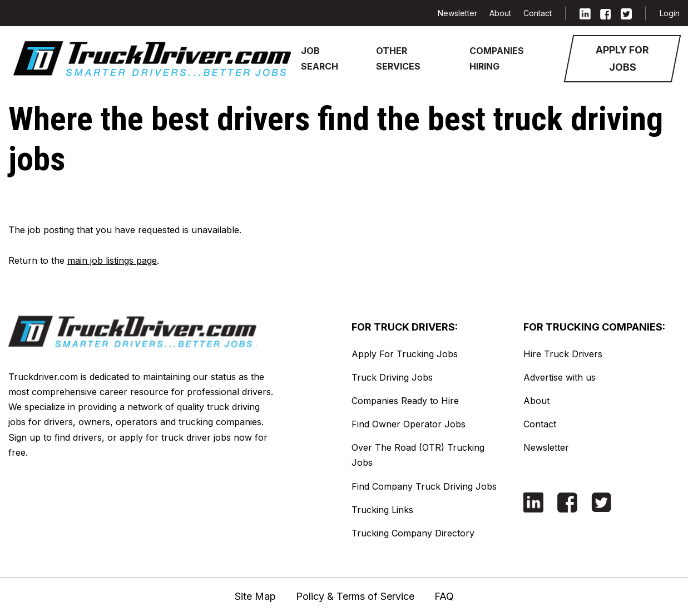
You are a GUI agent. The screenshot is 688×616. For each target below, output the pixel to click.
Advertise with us (560, 377)
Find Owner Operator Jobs (409, 424)
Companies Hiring (497, 58)
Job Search (320, 58)
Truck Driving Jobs (392, 377)
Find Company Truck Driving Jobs (424, 486)
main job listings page (112, 260)
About (500, 13)
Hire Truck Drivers (563, 354)
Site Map (255, 596)
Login (670, 13)
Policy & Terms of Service (355, 596)
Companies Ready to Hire (405, 401)
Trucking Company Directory (413, 533)
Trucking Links (382, 510)
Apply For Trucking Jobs (405, 354)
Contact (538, 13)
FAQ (444, 596)
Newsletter (457, 13)
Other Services (398, 58)
